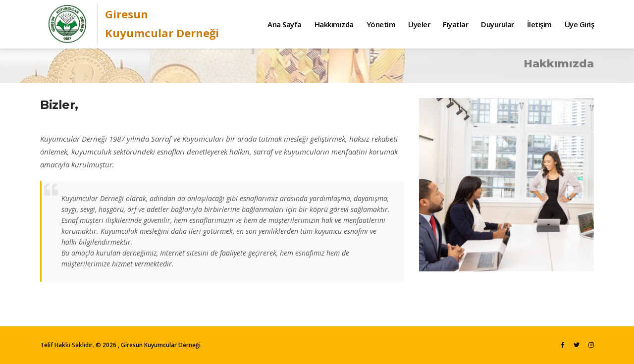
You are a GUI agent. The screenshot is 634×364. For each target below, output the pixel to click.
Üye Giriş (580, 24)
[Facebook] (563, 345)
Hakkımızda (334, 24)
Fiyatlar (455, 24)
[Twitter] (577, 345)
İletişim (539, 24)
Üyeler (419, 24)
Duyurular (498, 24)
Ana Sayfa (285, 24)
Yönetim (381, 24)
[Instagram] (591, 345)
